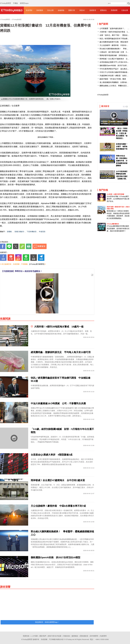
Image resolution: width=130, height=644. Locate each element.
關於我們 (43, 636)
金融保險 (61, 10)
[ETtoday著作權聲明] (37, 264)
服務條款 (75, 636)
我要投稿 (26, 636)
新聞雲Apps (24, 1)
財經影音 (93, 10)
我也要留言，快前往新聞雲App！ (47, 622)
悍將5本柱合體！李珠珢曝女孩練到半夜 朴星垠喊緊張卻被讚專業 (122, 161)
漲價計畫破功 (19, 232)
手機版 (15, 1)
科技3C (82, 10)
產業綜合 (103, 10)
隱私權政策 (84, 636)
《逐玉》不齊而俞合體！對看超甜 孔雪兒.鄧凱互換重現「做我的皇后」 (122, 133)
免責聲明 (103, 636)
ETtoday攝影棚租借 (113, 224)
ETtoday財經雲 (103, 95)
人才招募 (35, 636)
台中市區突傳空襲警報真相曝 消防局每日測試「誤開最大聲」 (122, 175)
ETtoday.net (70, 639)
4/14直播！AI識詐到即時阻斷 (115, 194)
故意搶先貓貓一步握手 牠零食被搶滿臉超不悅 (122, 146)
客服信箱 (67, 636)
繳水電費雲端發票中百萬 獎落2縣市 (114, 42)
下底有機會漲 (32, 232)
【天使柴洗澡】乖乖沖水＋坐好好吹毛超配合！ (22, 271)
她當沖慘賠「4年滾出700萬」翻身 (113, 79)
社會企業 (125, 10)
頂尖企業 (50, 10)
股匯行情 (72, 10)
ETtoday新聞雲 (5, 1)
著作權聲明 (94, 636)
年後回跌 (42, 232)
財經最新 (40, 10)
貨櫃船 (9, 232)
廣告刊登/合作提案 (55, 636)
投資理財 (29, 10)
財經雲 (12, 10)
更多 (125, 107)
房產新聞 (114, 10)
